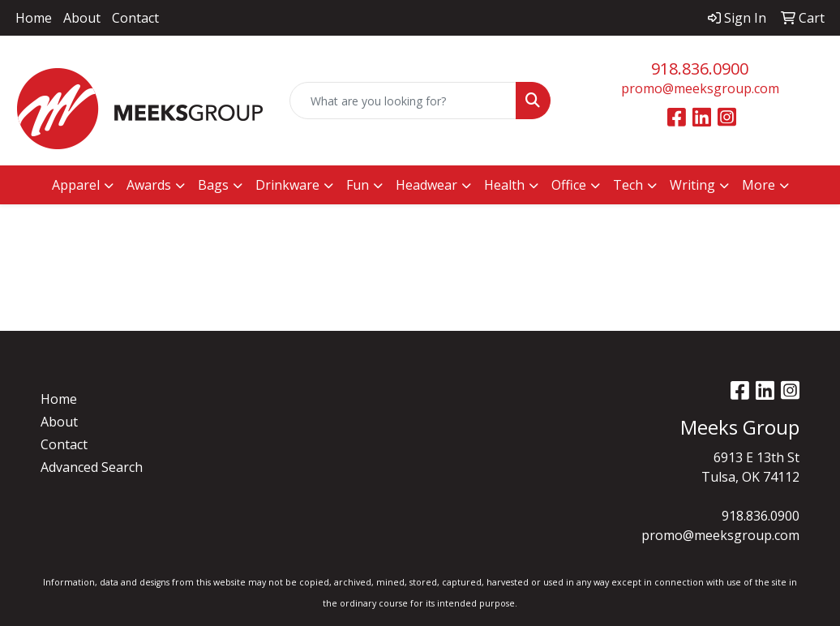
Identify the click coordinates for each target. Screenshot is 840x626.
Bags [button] (213, 185)
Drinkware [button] (287, 185)
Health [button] (504, 185)
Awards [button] (149, 185)
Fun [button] (358, 185)
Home (34, 18)
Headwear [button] (426, 185)
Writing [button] (692, 185)
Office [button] (569, 185)
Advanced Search (92, 467)
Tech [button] (628, 185)
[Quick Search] (403, 101)
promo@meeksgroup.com (700, 88)
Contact (135, 18)
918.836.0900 (700, 69)
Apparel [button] (76, 185)
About (82, 18)
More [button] (759, 185)
